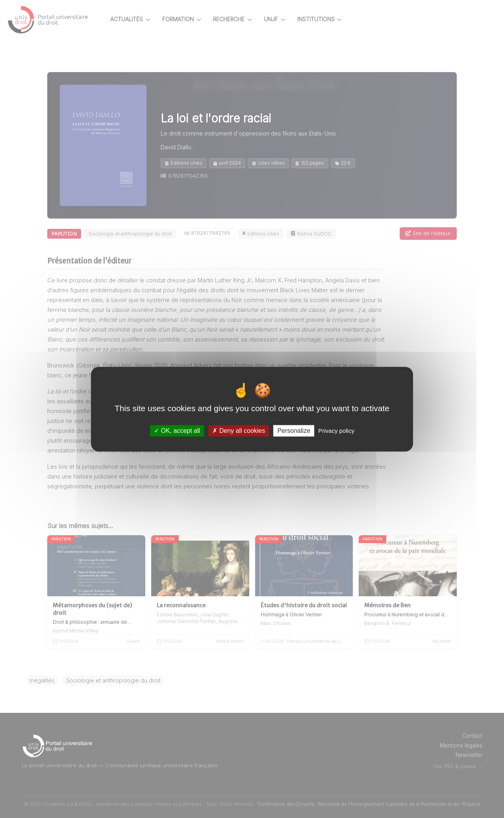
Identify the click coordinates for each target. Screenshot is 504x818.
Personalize (294, 431)
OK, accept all (177, 431)
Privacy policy (336, 431)
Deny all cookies (239, 431)
